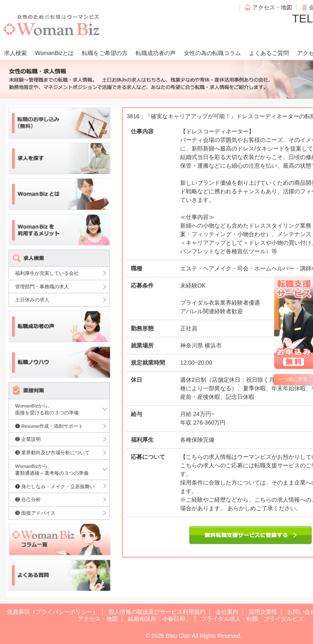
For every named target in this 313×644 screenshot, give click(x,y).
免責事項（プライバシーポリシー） (53, 612)
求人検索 (15, 53)
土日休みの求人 (32, 300)
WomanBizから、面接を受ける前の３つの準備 (47, 409)
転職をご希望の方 (105, 53)
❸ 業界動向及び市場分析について (52, 453)
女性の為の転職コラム (212, 53)
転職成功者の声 (156, 53)
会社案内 (227, 612)
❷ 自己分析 (28, 499)
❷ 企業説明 (28, 439)
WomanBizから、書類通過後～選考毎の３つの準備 (52, 470)
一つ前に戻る (293, 379)
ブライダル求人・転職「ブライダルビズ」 (255, 619)
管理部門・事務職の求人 (42, 287)
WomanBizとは (54, 53)
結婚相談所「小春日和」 (159, 619)
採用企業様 (263, 612)
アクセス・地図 (272, 7)
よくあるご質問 (269, 53)
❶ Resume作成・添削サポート (49, 426)
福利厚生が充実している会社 (47, 273)
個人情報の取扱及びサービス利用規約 (157, 612)
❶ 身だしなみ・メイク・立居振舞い (55, 486)
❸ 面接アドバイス (35, 513)
